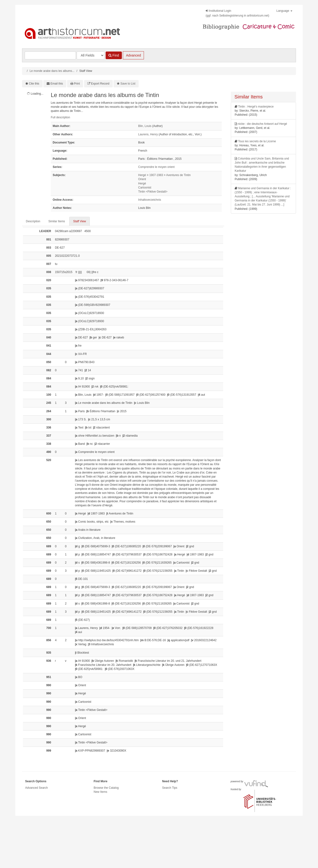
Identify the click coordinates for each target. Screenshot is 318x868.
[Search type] (91, 55)
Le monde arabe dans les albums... (52, 71)
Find (114, 55)
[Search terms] (50, 55)
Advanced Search (37, 788)
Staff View (79, 221)
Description (33, 221)
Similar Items (57, 221)
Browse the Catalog (106, 788)
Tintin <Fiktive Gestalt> (153, 192)
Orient (142, 179)
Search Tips (170, 788)
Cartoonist (145, 188)
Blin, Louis (145, 126)
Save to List (128, 84)
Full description (60, 117)
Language (284, 11)
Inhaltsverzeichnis (150, 200)
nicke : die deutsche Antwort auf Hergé (262, 124)
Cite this (34, 84)
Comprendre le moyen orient (156, 167)
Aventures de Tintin (179, 175)
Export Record (100, 84)
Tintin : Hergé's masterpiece (256, 107)
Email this (57, 84)
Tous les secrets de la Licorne (257, 141)
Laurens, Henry (148, 134)
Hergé (142, 175)
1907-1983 (156, 175)
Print (77, 84)
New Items (100, 792)
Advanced (133, 55)
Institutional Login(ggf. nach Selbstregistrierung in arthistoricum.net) (237, 13)
